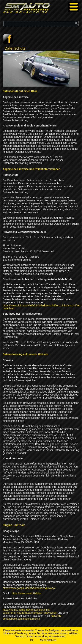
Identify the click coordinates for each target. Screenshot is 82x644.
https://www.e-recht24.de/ (26, 593)
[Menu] (74, 7)
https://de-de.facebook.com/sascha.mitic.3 (32, 617)
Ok (32, 640)
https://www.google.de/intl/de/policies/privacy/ (29, 588)
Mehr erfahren (48, 640)
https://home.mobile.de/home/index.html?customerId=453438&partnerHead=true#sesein (30, 611)
